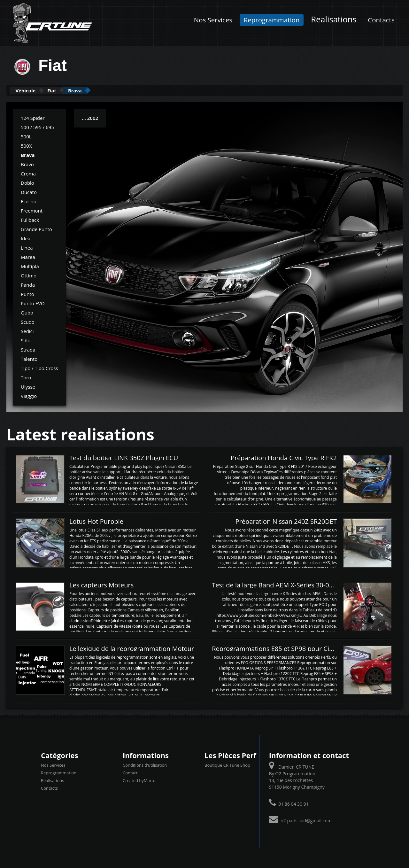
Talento (29, 358)
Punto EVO (33, 303)
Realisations (334, 19)
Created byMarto (139, 780)
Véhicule (31, 90)
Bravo (27, 164)
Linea (27, 247)
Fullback (30, 219)
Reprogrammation (272, 20)
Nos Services (213, 20)
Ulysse (28, 386)
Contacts (381, 20)
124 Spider (33, 117)
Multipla (30, 266)
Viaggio (29, 395)
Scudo (28, 321)
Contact (130, 772)
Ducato (29, 191)
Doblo (27, 182)
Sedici (27, 330)
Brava (99, 90)
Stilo (26, 340)
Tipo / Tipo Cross (39, 368)
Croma (28, 173)
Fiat (67, 90)
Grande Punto (36, 229)
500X (26, 145)
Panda (28, 284)
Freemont (32, 210)
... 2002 (90, 117)
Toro (26, 377)
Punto (27, 293)
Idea (26, 238)
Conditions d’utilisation (145, 765)
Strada (28, 349)
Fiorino (29, 201)
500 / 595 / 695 (37, 127)
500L (26, 136)
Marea (28, 256)
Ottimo (29, 275)
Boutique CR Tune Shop (227, 765)
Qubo (27, 312)
